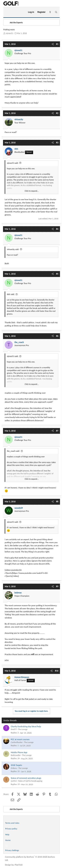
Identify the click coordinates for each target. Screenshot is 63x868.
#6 (57, 336)
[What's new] (50, 12)
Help (7, 834)
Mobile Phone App (19, 752)
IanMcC (14, 781)
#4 (57, 229)
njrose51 (9, 33)
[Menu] (7, 12)
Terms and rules (12, 823)
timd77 (14, 729)
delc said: (11, 294)
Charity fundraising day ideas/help (26, 726)
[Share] (53, 44)
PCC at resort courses (20, 739)
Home (8, 840)
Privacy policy (11, 829)
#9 (57, 586)
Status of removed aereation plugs (26, 778)
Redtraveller (16, 755)
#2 (57, 113)
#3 (57, 143)
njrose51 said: (13, 163)
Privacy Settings (12, 850)
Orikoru (14, 768)
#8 (57, 502)
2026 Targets (16, 765)
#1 (57, 44)
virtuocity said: (13, 249)
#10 (57, 671)
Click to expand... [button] (32, 191)
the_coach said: (13, 451)
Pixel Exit (19, 865)
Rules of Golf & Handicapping (30, 781)
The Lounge (23, 729)
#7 (57, 431)
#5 (57, 274)
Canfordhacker (17, 742)
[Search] (56, 12)
